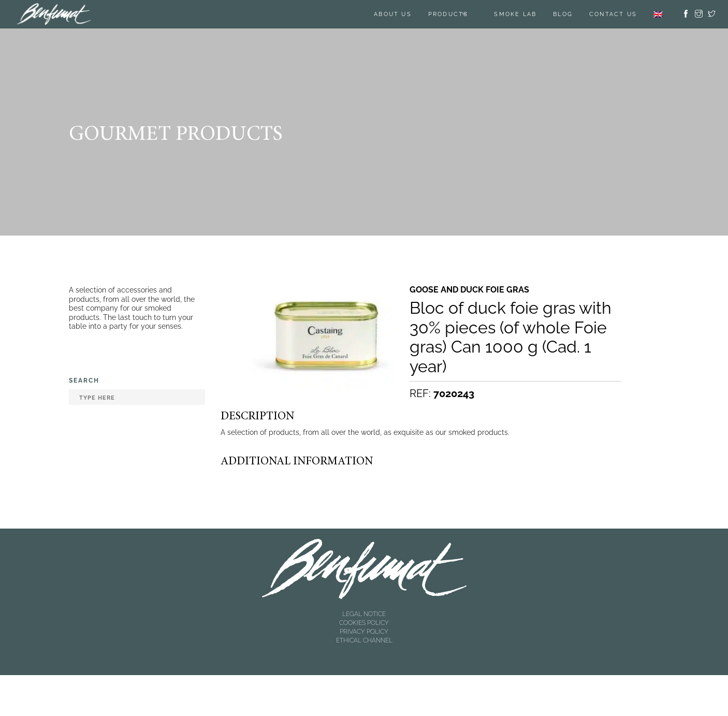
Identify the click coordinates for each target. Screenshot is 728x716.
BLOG (563, 14)
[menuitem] (658, 14)
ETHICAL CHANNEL (364, 640)
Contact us (613, 14)
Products (448, 14)
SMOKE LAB (515, 14)
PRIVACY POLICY (364, 632)
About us (393, 14)
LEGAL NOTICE (364, 614)
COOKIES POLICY (364, 623)
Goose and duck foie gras (469, 290)
